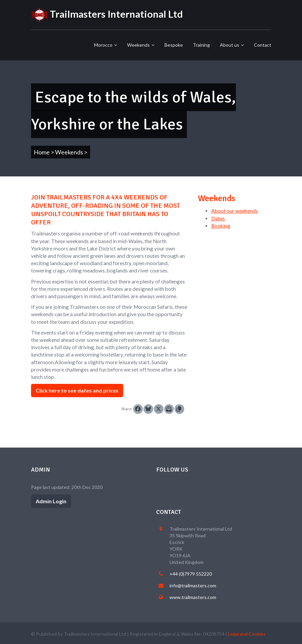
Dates (218, 218)
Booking (221, 226)
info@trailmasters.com (193, 585)
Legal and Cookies (247, 634)
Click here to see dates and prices (77, 390)
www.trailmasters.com (193, 597)
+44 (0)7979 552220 (191, 574)
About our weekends (235, 211)
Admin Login (51, 501)
